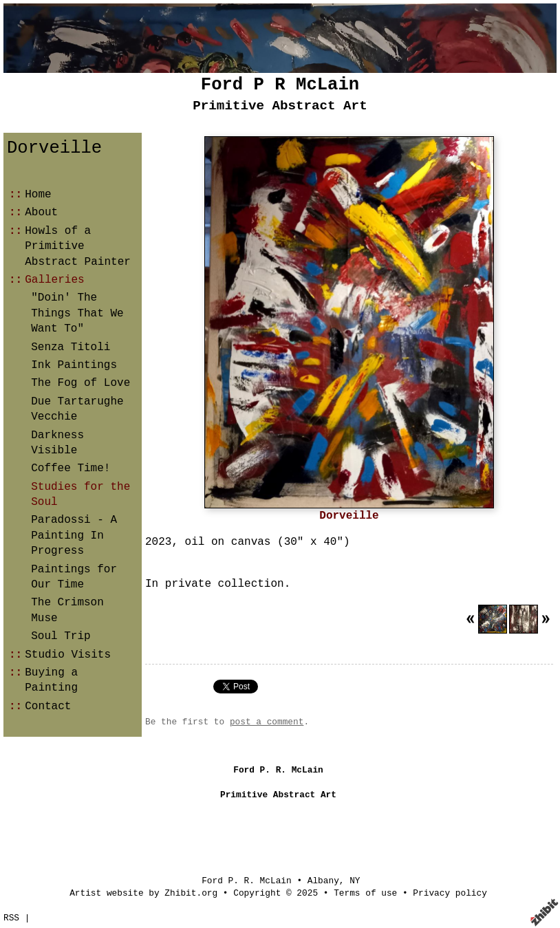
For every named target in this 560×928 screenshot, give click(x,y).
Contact (48, 706)
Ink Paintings (74, 365)
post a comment (267, 722)
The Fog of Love (80, 383)
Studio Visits (68, 655)
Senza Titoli (71, 347)
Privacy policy (450, 893)
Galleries (54, 280)
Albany (323, 881)
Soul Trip (61, 636)
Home (38, 195)
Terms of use (365, 893)
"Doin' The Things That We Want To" (77, 313)
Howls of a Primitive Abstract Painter (78, 247)
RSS (11, 918)
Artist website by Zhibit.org (143, 893)
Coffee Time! (71, 468)
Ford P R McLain (280, 85)
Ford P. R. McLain (247, 881)
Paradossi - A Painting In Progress (74, 536)
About (41, 213)
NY (355, 881)
